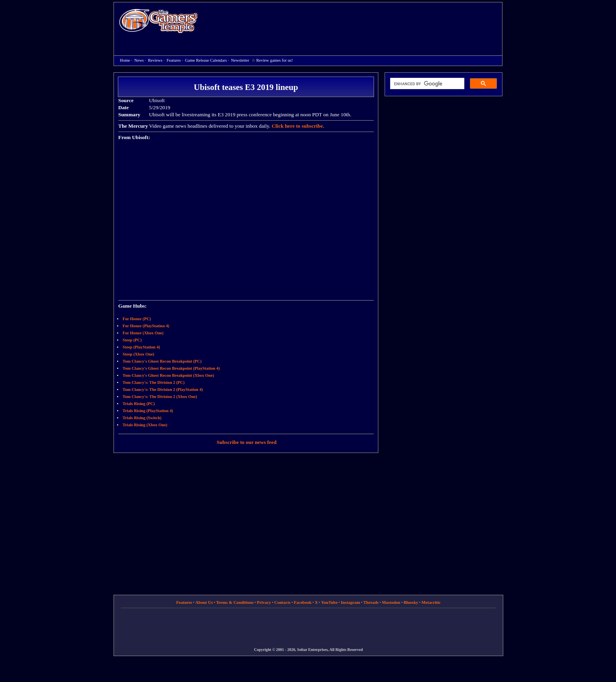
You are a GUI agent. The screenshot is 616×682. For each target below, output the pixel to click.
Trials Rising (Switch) (142, 418)
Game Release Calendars (206, 60)
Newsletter (240, 60)
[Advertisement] (354, 22)
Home (158, 21)
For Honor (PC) (137, 319)
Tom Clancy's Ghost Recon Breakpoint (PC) (162, 361)
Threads (371, 602)
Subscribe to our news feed (247, 442)
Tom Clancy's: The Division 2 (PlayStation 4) (163, 390)
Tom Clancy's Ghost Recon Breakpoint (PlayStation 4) (171, 368)
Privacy (264, 602)
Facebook (303, 602)
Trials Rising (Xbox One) (145, 425)
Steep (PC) (132, 340)
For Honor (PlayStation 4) (146, 326)
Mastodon (391, 602)
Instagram (351, 602)
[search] (426, 84)
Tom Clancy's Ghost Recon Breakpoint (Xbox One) (168, 375)
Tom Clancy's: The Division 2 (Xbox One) (160, 397)
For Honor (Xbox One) (143, 333)
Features (174, 60)
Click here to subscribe (297, 126)
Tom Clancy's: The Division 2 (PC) (154, 382)
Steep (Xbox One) (138, 354)
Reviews (155, 60)
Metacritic (431, 602)
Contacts (282, 602)
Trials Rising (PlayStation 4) (148, 411)
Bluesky (411, 602)
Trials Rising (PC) (139, 404)
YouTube (330, 602)
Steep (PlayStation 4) (141, 347)
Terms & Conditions (235, 602)
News (139, 60)
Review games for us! (274, 60)
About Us (204, 602)
